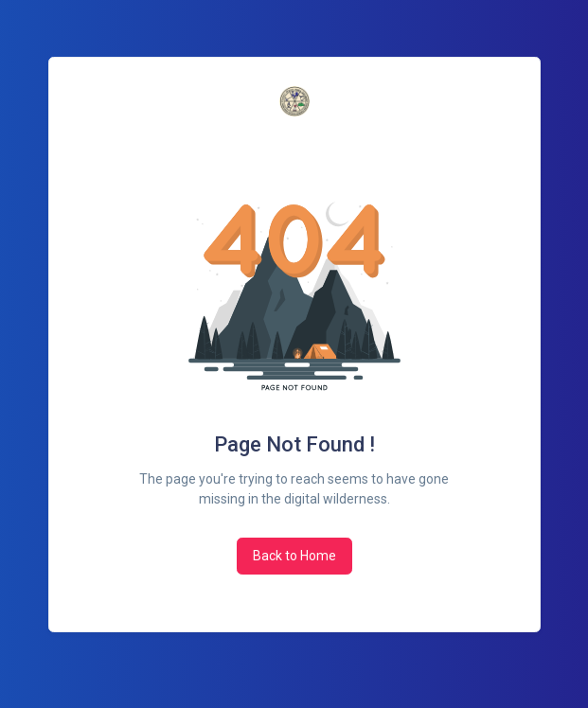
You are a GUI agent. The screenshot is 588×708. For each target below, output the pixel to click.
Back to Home (294, 556)
